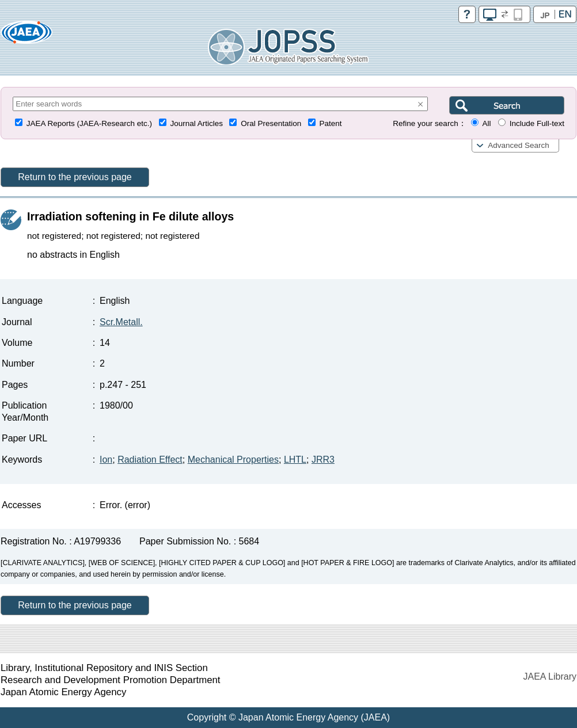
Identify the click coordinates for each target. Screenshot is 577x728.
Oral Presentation (271, 123)
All (486, 123)
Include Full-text (537, 123)
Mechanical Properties (233, 460)
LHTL (295, 460)
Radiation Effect (150, 460)
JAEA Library (550, 676)
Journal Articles (196, 123)
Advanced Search (519, 145)
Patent (331, 123)
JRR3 (323, 460)
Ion (106, 460)
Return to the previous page (75, 177)
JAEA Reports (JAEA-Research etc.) (89, 123)
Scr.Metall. (121, 322)
